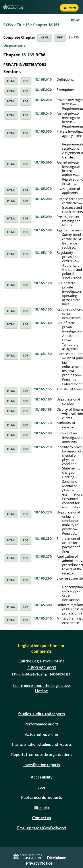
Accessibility (42, 777)
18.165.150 (43, 354)
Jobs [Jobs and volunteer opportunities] (42, 787)
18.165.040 (43, 113)
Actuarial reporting (41, 734)
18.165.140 (43, 323)
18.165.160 (43, 399)
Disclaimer (56, 858)
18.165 (28, 55)
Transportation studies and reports (41, 744)
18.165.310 (43, 618)
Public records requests (41, 797)
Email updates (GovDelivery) (42, 828)
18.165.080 (43, 199)
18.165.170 (43, 423)
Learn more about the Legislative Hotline (41, 688)
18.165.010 (43, 79)
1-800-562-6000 (42, 668)
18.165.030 (43, 100)
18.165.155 (43, 389)
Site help (41, 807)
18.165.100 (43, 230)
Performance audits (41, 724)
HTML (45, 37)
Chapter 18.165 (46, 25)
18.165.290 (43, 578)
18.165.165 (43, 409)
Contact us (41, 818)
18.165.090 (43, 217)
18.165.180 (43, 433)
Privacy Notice (39, 863)
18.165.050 (43, 131)
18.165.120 (43, 283)
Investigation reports (42, 765)
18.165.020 (43, 90)
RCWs (8, 25)
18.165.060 (43, 162)
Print (75, 20)
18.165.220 (43, 512)
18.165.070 (43, 189)
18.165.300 (43, 605)
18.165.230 (43, 538)
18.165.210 (43, 447)
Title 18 (23, 25)
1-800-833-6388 (60, 674)
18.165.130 (43, 309)
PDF (60, 37)
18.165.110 (43, 252)
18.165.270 (43, 556)
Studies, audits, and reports (41, 714)
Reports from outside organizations (42, 754)
